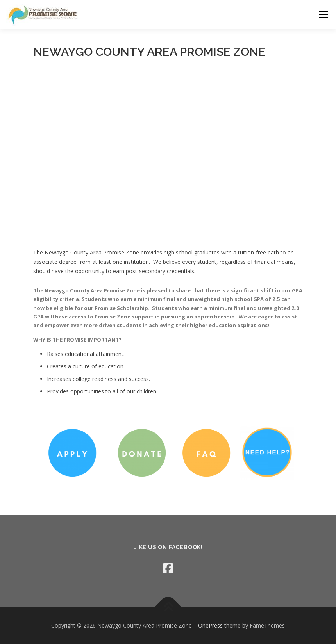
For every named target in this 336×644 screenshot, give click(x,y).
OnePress (210, 625)
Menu (323, 14)
